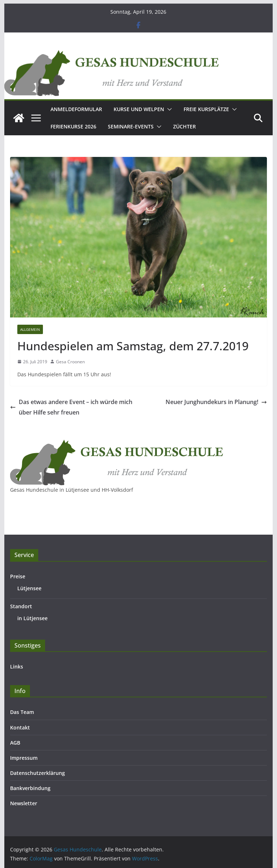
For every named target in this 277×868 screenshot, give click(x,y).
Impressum (24, 758)
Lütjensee (29, 588)
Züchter (184, 126)
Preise (18, 576)
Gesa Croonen (70, 362)
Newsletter (24, 803)
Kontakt (20, 727)
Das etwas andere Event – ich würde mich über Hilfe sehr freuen (71, 407)
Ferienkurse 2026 (73, 126)
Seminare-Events (131, 126)
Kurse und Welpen (139, 109)
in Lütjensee (32, 618)
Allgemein (30, 329)
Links (17, 667)
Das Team (22, 712)
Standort (21, 606)
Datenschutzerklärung (38, 773)
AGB (15, 743)
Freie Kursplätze (206, 109)
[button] (168, 109)
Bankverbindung (30, 788)
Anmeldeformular (76, 109)
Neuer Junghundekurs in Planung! (216, 402)
